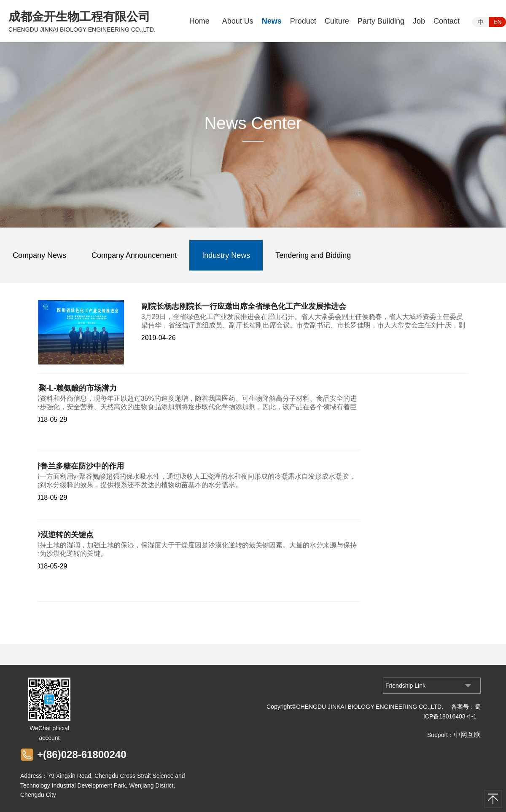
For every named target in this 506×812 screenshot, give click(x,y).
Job (419, 21)
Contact (447, 21)
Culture (337, 21)
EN (497, 22)
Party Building (381, 21)
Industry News (226, 255)
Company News (39, 255)
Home (199, 21)
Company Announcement (134, 255)
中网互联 (467, 735)
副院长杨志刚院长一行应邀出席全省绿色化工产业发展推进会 (244, 306)
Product (303, 21)
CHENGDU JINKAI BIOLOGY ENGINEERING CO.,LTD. (82, 29)
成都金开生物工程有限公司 (79, 17)
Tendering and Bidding (313, 255)
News (272, 21)
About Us (238, 21)
